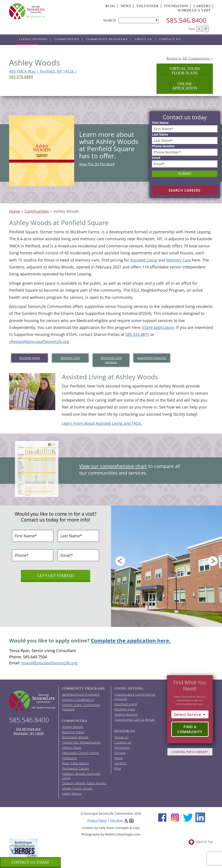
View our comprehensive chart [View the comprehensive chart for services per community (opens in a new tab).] (113, 466)
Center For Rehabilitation (82, 742)
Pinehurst (69, 758)
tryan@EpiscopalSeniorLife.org (50, 663)
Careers (121, 763)
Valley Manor (72, 794)
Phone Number (163, 146)
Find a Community (190, 729)
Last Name (160, 134)
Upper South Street (77, 788)
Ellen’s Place (72, 748)
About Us (143, 39)
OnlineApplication (185, 86)
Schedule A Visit (194, 11)
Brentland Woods (75, 737)
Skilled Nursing (126, 714)
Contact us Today (30, 862)
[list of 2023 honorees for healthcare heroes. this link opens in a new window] (23, 848)
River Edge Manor (76, 763)
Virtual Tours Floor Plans (185, 71)
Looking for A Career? (190, 752)
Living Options (33, 39)
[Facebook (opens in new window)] (162, 817)
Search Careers (185, 190)
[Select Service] (190, 714)
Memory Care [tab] (70, 358)
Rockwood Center (76, 768)
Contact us (170, 39)
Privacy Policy (97, 820)
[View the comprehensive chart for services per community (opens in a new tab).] (36, 462)
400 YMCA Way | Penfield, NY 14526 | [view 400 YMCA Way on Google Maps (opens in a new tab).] (43, 71)
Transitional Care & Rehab (135, 720)
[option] (166, 566)
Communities (67, 39)
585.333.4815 (137, 334)
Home (15, 211)
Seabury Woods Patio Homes (84, 783)
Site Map (117, 820)
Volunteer (148, 7)
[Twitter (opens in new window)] (188, 817)
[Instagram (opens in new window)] (175, 817)
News (126, 7)
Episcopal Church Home (81, 753)
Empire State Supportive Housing (81, 707)
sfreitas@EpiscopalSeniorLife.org (39, 342)
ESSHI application (158, 327)
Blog (110, 7)
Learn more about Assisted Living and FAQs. (102, 423)
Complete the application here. (131, 640)
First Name (160, 123)
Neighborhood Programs (81, 694)
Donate (120, 753)
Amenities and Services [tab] (111, 360)
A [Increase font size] (206, 28)
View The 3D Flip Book (97, 164)
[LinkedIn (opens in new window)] (200, 817)
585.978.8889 (21, 77)
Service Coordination (78, 700)
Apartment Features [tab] (152, 358)
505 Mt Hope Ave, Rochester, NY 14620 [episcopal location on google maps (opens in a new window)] (29, 731)
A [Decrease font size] (199, 29)
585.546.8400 (186, 20)
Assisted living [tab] (29, 358)
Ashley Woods (73, 727)
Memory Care (179, 260)
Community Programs (107, 39)
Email (156, 158)
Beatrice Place (73, 732)
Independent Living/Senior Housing (135, 697)
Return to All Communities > (190, 58)
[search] (139, 20)
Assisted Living (144, 260)
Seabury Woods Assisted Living (81, 776)
